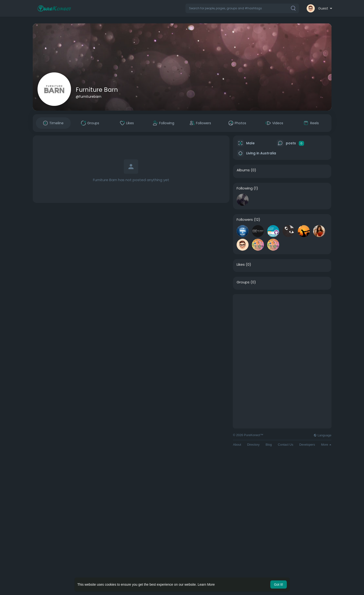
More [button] (326, 445)
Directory (253, 445)
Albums (243, 170)
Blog (269, 445)
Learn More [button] (206, 584)
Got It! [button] (278, 584)
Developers (307, 445)
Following (245, 188)
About (237, 445)
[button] (242, 8)
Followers (245, 220)
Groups (243, 282)
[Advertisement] (282, 328)
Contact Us (286, 445)
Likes (241, 265)
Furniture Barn (97, 90)
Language (322, 435)
